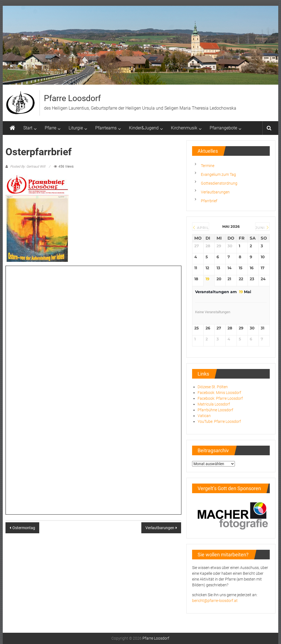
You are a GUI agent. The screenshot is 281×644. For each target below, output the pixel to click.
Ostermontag (24, 528)
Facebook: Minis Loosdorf (219, 393)
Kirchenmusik (184, 128)
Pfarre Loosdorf (72, 98)
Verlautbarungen (160, 528)
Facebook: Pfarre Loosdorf (220, 398)
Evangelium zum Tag (218, 174)
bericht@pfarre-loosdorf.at (215, 601)
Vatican (204, 416)
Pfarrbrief (209, 201)
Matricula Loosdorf (214, 404)
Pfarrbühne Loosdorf (215, 410)
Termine (208, 166)
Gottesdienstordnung (219, 183)
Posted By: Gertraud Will (28, 166)
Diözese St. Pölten (213, 387)
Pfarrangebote (223, 128)
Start (28, 128)
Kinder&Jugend (144, 128)
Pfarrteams (106, 128)
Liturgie (76, 128)
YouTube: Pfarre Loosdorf (219, 421)
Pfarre (50, 128)
